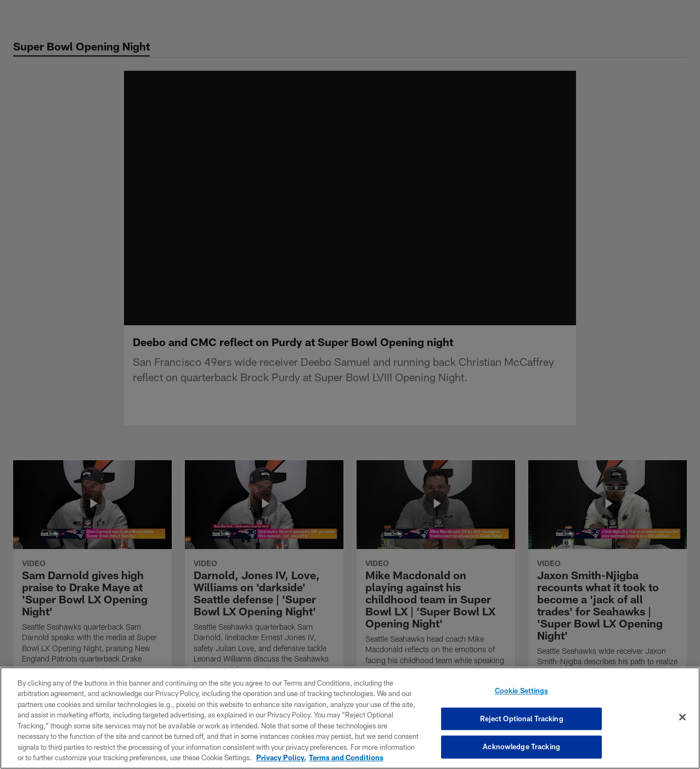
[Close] (682, 717)
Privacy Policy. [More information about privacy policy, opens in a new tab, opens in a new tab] (281, 757)
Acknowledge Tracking (521, 747)
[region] (350, 718)
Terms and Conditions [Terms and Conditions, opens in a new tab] (346, 757)
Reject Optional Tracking (522, 719)
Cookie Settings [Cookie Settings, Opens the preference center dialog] (522, 691)
